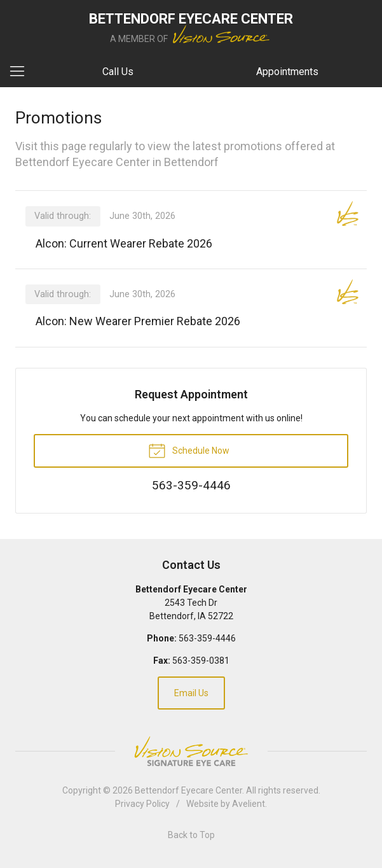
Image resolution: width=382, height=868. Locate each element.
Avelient (249, 804)
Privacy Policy (142, 804)
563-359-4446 (207, 638)
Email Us (191, 693)
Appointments (287, 72)
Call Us (118, 72)
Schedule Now (189, 450)
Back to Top (191, 835)
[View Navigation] (22, 72)
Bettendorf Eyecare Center (188, 790)
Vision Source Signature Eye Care (191, 751)
